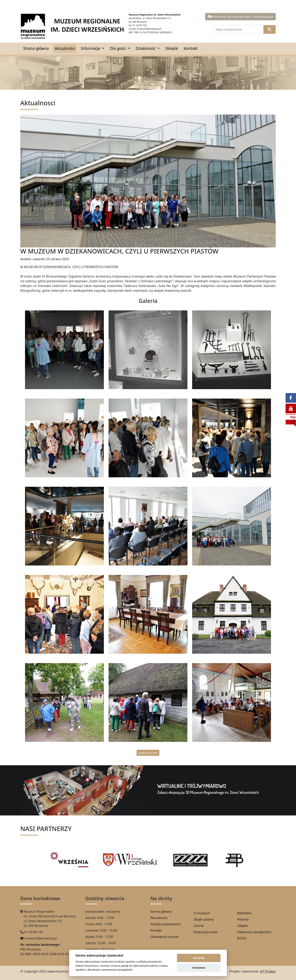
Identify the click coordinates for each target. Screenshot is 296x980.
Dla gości (118, 48)
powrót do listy (148, 753)
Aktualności (65, 48)
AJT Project (268, 971)
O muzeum (202, 913)
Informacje (91, 48)
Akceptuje (199, 958)
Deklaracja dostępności (254, 932)
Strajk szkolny (204, 919)
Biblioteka (244, 913)
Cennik (199, 926)
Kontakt (191, 48)
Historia (243, 919)
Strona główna (36, 48)
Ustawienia (199, 968)
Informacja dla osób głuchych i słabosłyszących (240, 17)
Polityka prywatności (166, 924)
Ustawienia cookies (164, 937)
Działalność (146, 48)
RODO (242, 938)
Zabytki (242, 926)
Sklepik (172, 48)
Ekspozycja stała (206, 932)
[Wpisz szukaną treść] (239, 29)
